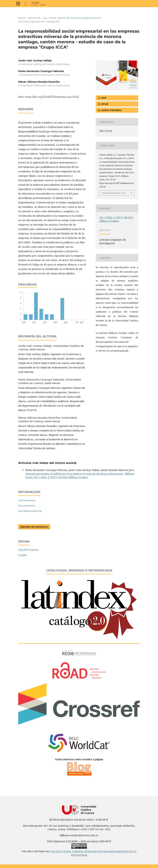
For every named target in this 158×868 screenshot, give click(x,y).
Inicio (22, 18)
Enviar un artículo (34, 527)
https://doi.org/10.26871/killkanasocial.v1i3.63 (52, 97)
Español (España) (28, 550)
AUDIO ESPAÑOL (111, 110)
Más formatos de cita (114, 193)
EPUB (104, 104)
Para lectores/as (27, 500)
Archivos (34, 18)
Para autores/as (27, 506)
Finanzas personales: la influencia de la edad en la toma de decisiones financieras (74, 474)
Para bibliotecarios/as (30, 511)
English (23, 555)
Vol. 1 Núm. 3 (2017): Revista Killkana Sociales (72, 18)
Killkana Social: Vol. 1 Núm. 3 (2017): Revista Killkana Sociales (80, 475)
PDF (103, 98)
